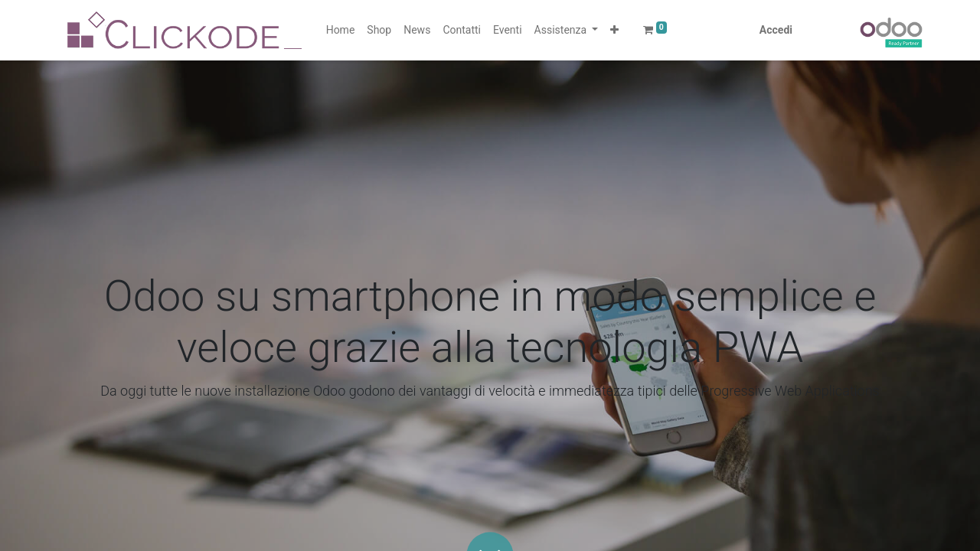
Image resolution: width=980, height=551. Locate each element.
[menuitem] (341, 30)
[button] (614, 30)
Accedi (776, 30)
